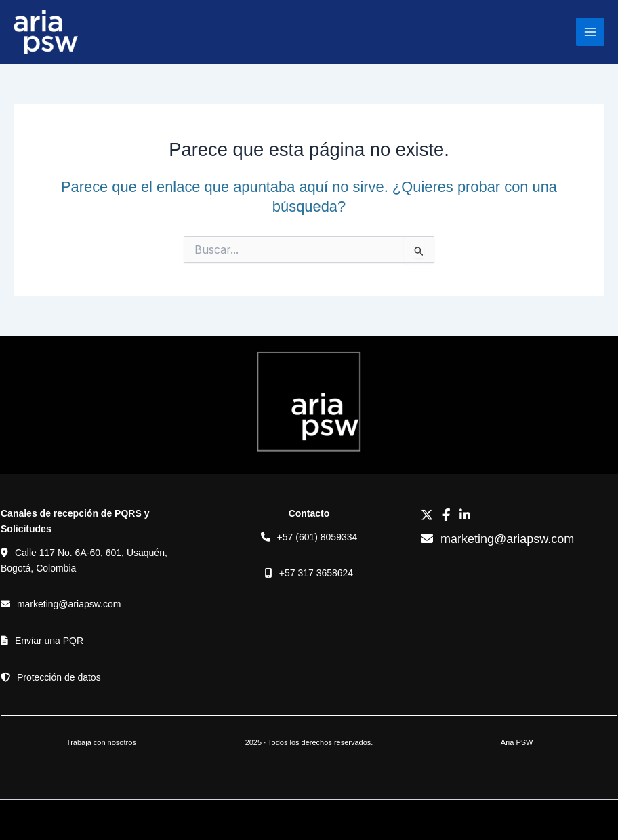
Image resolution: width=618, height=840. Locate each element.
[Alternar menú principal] (590, 32)
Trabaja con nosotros (101, 742)
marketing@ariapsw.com (69, 604)
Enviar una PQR (49, 641)
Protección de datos (59, 677)
